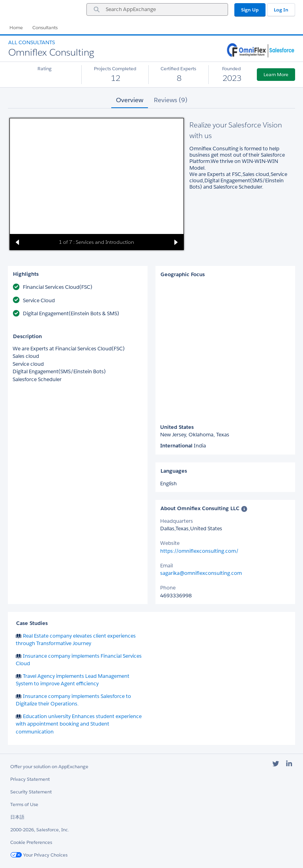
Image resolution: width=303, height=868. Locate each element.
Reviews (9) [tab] (171, 100)
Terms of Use (24, 804)
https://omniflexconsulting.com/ (199, 551)
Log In (281, 10)
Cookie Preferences (31, 842)
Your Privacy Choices (39, 855)
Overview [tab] (130, 100)
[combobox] (157, 9)
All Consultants (32, 42)
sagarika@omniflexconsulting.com (201, 573)
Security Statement (31, 792)
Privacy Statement (30, 779)
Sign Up (250, 10)
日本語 (17, 817)
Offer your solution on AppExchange (49, 766)
